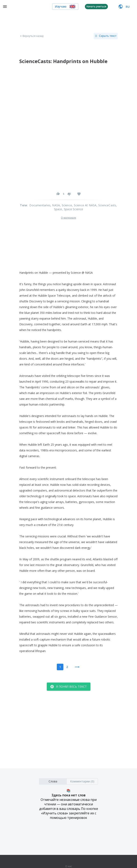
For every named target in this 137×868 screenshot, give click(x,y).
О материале (68, 218)
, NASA (55, 205)
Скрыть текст (106, 36)
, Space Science (73, 209)
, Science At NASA (84, 205)
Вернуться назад (31, 36)
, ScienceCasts (106, 205)
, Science (66, 205)
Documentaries (40, 205)
